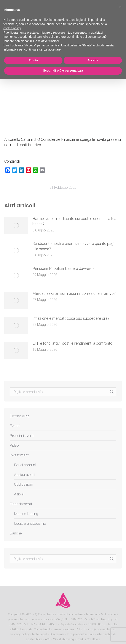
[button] (120, 7)
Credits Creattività (88, 639)
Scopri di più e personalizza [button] (63, 70)
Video (14, 445)
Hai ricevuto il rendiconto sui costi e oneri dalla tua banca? (74, 221)
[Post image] (16, 226)
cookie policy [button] (12, 28)
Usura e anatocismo (30, 523)
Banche (16, 533)
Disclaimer (57, 634)
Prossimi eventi (22, 436)
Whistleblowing (64, 639)
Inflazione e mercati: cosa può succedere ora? (71, 318)
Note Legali (40, 634)
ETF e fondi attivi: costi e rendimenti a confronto (72, 343)
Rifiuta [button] (33, 60)
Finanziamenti (21, 504)
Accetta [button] (93, 60)
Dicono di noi (20, 416)
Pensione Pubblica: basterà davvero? (63, 268)
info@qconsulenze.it (102, 629)
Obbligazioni (23, 484)
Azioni (19, 494)
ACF (48, 639)
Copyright (15, 614)
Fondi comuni (25, 465)
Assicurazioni (25, 475)
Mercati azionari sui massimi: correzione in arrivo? (74, 293)
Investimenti (20, 455)
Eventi (15, 426)
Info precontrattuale (81, 634)
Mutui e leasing (26, 514)
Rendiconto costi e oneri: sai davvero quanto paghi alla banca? (74, 246)
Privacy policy (20, 634)
